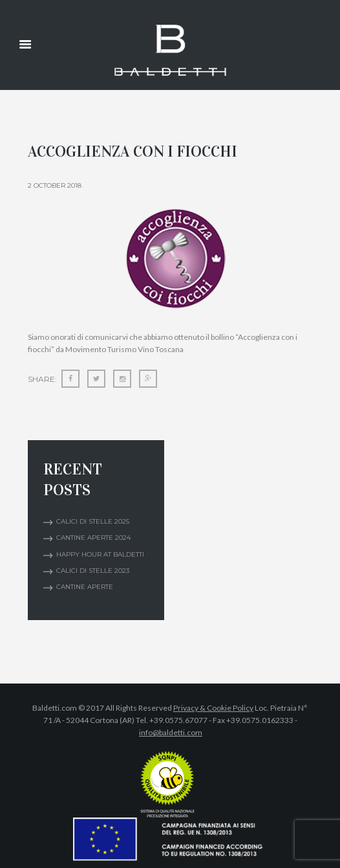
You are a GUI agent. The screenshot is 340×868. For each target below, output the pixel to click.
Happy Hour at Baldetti (100, 554)
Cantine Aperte (85, 587)
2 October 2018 (55, 185)
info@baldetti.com (171, 732)
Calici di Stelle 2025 (93, 521)
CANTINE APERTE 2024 (93, 538)
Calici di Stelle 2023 (93, 571)
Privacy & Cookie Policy (213, 708)
